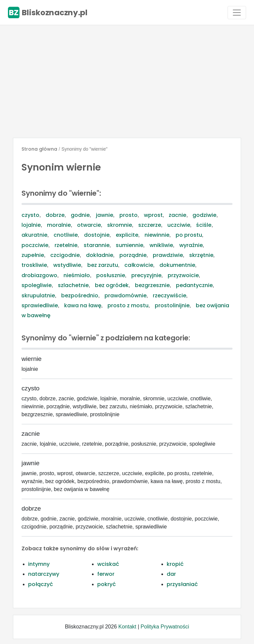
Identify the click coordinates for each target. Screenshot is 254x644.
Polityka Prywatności (165, 627)
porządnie (133, 255)
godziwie (204, 215)
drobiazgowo (39, 275)
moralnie (59, 225)
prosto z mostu (128, 305)
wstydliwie (67, 265)
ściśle (204, 225)
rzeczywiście (169, 296)
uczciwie (179, 225)
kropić (175, 564)
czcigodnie (65, 255)
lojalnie (31, 225)
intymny (39, 564)
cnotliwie (66, 235)
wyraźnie (191, 245)
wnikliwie (161, 245)
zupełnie (33, 255)
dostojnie (97, 235)
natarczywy (44, 574)
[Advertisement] (127, 81)
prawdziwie (168, 255)
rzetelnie (66, 245)
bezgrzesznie (152, 285)
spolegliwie (37, 285)
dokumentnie (177, 265)
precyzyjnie (146, 275)
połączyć (41, 584)
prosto (128, 215)
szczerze (150, 225)
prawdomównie (126, 296)
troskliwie (34, 265)
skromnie (120, 225)
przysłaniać (182, 584)
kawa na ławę (83, 305)
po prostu (189, 235)
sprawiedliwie (40, 305)
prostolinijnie (172, 305)
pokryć (106, 584)
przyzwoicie (183, 275)
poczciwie (35, 245)
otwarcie (89, 225)
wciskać (108, 564)
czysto (30, 215)
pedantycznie (194, 285)
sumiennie (129, 245)
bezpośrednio (80, 296)
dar (171, 574)
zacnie (177, 215)
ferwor (106, 574)
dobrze (55, 215)
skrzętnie (201, 255)
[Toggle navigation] (237, 13)
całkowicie (139, 265)
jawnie (105, 215)
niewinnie (157, 235)
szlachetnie (73, 285)
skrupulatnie (38, 296)
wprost (153, 215)
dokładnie (100, 255)
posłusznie (111, 275)
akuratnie (34, 235)
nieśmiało (77, 275)
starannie (97, 245)
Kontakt (127, 627)
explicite (127, 235)
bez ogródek (112, 285)
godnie (80, 215)
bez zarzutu (103, 265)
